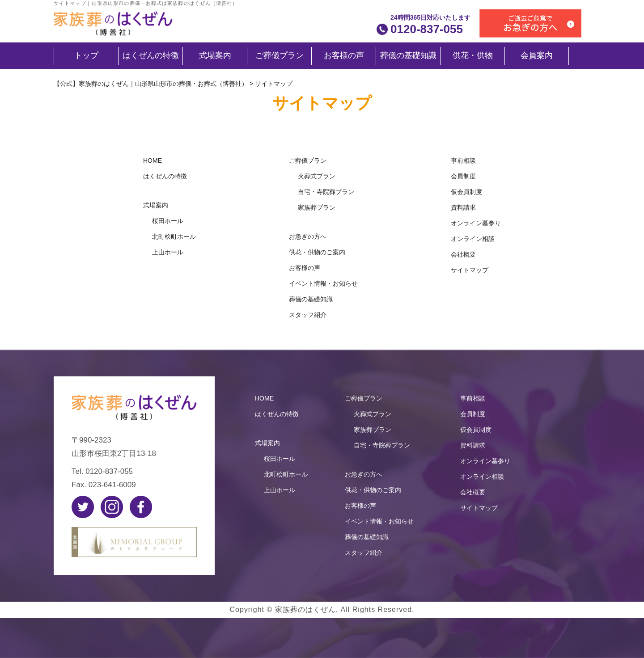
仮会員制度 (466, 192)
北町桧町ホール (174, 236)
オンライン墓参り (476, 223)
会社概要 (463, 254)
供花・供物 (473, 55)
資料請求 (463, 207)
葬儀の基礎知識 (408, 55)
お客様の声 (344, 55)
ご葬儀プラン (280, 55)
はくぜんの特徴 (151, 55)
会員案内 (537, 55)
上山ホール (168, 252)
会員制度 (463, 176)
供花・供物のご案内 (317, 252)
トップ (86, 55)
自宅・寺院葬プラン (326, 192)
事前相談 (463, 160)
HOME (153, 160)
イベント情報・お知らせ (323, 283)
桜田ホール (168, 221)
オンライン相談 (473, 239)
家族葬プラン (317, 207)
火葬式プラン (317, 176)
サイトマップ (470, 270)
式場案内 (215, 55)
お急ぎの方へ (308, 236)
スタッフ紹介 (308, 315)
